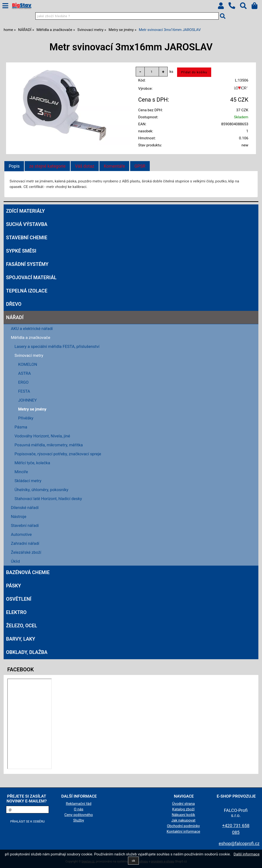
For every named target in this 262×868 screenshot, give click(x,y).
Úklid (15, 561)
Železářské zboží (26, 552)
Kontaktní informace (183, 831)
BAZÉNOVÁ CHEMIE (28, 572)
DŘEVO (14, 304)
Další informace (247, 854)
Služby (79, 820)
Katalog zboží (183, 809)
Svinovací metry (29, 355)
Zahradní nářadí (25, 543)
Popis (14, 166)
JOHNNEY (27, 400)
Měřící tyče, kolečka (32, 463)
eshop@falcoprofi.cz (239, 843)
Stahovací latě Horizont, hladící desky (48, 499)
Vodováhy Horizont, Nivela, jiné (42, 436)
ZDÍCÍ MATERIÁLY (25, 211)
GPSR (140, 166)
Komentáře (114, 166)
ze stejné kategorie (47, 166)
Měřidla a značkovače (31, 337)
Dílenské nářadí (25, 508)
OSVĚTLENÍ (19, 599)
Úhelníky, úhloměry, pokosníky (41, 490)
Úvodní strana (183, 804)
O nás (79, 809)
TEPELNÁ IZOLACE (27, 291)
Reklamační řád (79, 804)
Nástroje (19, 516)
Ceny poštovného (79, 815)
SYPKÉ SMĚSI (21, 251)
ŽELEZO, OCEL (22, 626)
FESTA (24, 391)
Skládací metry (28, 481)
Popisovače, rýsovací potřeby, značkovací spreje (58, 454)
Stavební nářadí (25, 525)
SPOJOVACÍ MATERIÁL (31, 277)
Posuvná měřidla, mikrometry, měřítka (49, 445)
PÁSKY (14, 586)
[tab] (14, 166)
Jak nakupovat (183, 820)
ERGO (23, 382)
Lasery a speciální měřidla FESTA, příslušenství (57, 346)
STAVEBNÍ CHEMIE (27, 238)
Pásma (21, 427)
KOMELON (28, 364)
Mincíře (21, 472)
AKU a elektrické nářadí (32, 329)
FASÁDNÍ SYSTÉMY (27, 264)
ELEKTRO (16, 612)
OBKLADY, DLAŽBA (27, 652)
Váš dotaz (85, 166)
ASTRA (25, 373)
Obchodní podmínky (183, 826)
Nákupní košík (183, 815)
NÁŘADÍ (15, 317)
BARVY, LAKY (21, 639)
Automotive (21, 534)
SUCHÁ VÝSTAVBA (27, 224)
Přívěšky (26, 418)
